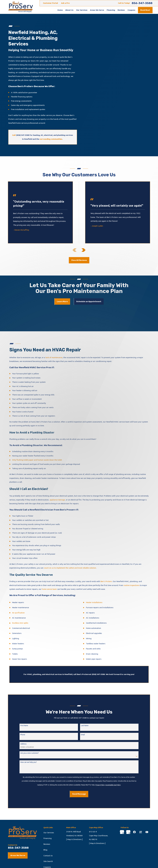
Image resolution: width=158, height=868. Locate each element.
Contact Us (48, 856)
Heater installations (94, 602)
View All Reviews (79, 260)
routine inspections (131, 585)
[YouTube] (147, 832)
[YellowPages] (141, 832)
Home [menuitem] (60, 10)
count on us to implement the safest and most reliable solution (70, 568)
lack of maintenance (54, 357)
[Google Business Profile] (122, 832)
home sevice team (49, 589)
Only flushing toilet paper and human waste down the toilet (37, 460)
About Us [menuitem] (69, 10)
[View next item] (84, 250)
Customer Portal (50, 3)
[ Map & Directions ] (74, 839)
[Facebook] (134, 832)
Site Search (48, 861)
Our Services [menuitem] (82, 10)
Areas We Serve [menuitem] (97, 10)
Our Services (49, 833)
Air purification (18, 613)
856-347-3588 (142, 3)
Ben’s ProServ (106, 581)
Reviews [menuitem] (121, 10)
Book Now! (145, 10)
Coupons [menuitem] (131, 10)
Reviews (47, 844)
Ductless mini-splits (20, 623)
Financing (47, 838)
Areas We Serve (18, 855)
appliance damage (57, 500)
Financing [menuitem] (111, 10)
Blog (45, 850)
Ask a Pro (65, 3)
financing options (25, 97)
